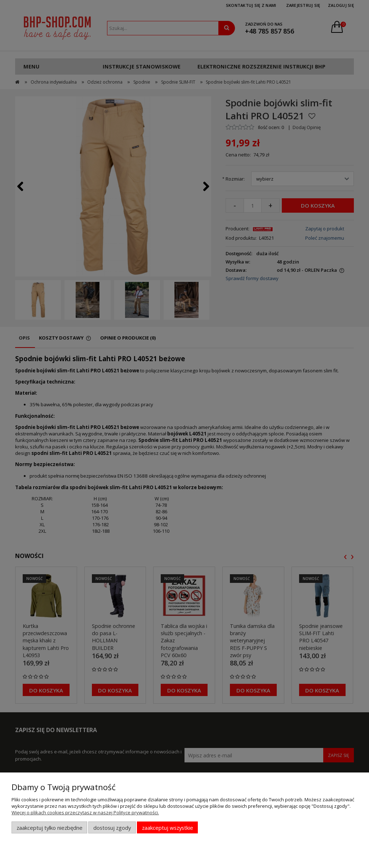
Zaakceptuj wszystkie (168, 828)
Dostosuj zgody (112, 828)
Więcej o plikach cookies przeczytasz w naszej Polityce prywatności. (85, 812)
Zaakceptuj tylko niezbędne (50, 828)
